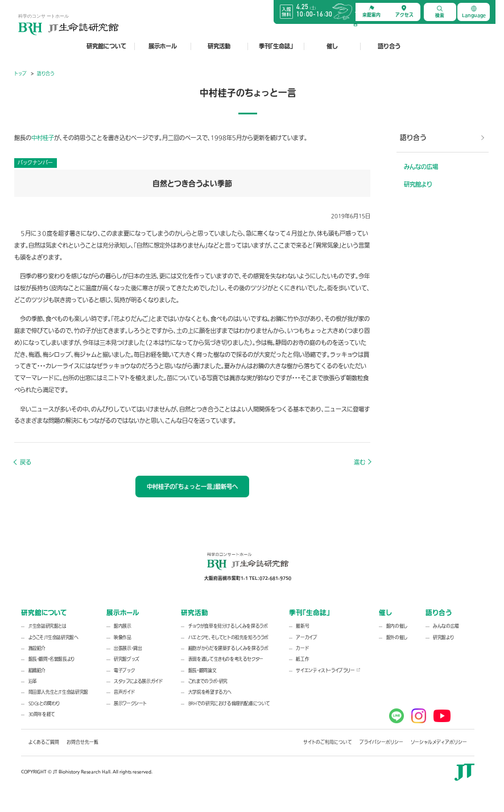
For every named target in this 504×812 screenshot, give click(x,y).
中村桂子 (43, 138)
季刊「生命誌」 (276, 46)
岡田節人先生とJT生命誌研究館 (58, 692)
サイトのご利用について (328, 742)
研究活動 (219, 46)
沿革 (33, 681)
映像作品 (122, 638)
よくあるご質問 (44, 742)
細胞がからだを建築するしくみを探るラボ (228, 648)
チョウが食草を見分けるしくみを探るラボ (228, 626)
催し (332, 46)
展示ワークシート (130, 704)
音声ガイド (124, 692)
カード (302, 648)
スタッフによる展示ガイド (138, 681)
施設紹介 (37, 648)
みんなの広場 (421, 167)
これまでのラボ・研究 (208, 681)
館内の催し (397, 626)
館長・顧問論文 (202, 671)
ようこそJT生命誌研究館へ (53, 638)
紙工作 (302, 659)
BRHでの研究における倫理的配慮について (229, 704)
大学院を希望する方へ (210, 692)
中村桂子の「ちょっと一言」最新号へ (192, 487)
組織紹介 (37, 671)
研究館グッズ (127, 659)
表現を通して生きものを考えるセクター (226, 659)
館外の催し (397, 638)
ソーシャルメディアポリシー (439, 742)
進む (360, 462)
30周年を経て (42, 714)
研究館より (418, 184)
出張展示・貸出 (128, 648)
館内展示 (122, 626)
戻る (26, 462)
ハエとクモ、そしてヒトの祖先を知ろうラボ (228, 638)
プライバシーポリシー (381, 742)
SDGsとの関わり (44, 704)
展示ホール (163, 46)
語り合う (389, 46)
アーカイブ (306, 638)
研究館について (106, 46)
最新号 (302, 626)
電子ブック (124, 671)
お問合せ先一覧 (82, 742)
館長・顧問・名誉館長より (51, 659)
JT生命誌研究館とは (47, 626)
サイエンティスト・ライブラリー (325, 671)
